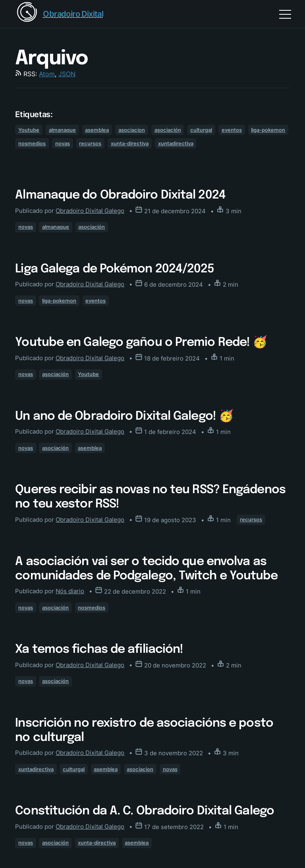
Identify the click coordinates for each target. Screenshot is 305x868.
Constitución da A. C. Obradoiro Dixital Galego (145, 811)
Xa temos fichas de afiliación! (99, 649)
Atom (47, 74)
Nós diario (70, 591)
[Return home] (59, 14)
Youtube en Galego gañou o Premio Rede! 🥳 (141, 342)
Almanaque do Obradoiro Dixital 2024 (120, 195)
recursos (90, 143)
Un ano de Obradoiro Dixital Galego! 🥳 (124, 416)
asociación (168, 130)
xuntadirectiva (176, 143)
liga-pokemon (268, 130)
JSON (67, 74)
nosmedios (32, 143)
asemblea (97, 130)
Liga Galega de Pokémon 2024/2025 (115, 269)
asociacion (132, 130)
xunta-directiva (130, 143)
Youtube (29, 130)
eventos (232, 130)
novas (63, 143)
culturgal (201, 130)
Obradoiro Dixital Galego (90, 211)
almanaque (62, 130)
